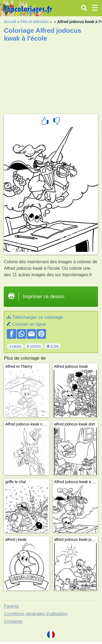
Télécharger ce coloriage (38, 317)
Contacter (13, 621)
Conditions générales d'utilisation (35, 614)
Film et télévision (35, 22)
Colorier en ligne (29, 324)
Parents (11, 606)
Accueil (10, 22)
